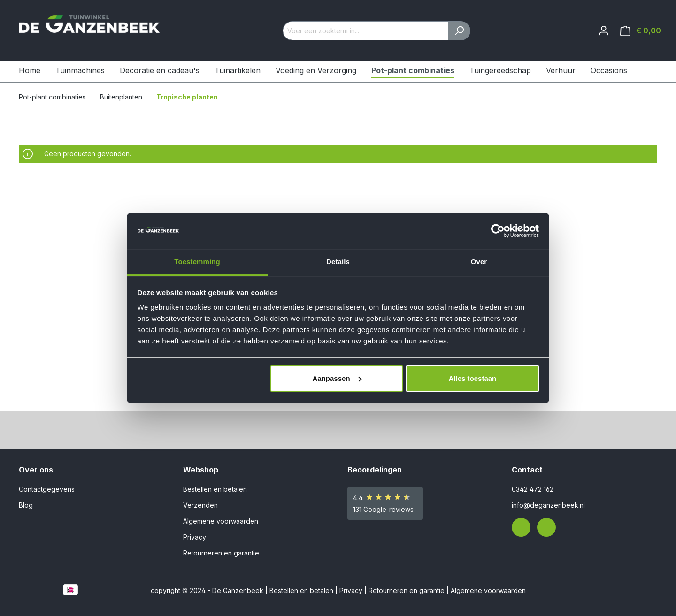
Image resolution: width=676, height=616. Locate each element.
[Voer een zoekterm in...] (366, 31)
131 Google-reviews (383, 509)
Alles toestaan (473, 378)
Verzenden (200, 505)
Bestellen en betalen (215, 489)
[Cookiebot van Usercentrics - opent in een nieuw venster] (498, 231)
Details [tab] (338, 262)
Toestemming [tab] (197, 262)
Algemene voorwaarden (221, 521)
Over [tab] (479, 262)
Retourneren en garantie (221, 553)
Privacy (195, 537)
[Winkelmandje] (641, 31)
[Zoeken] (459, 31)
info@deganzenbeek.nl (548, 505)
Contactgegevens (47, 489)
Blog (26, 505)
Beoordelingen (375, 470)
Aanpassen (337, 378)
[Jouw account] (604, 30)
